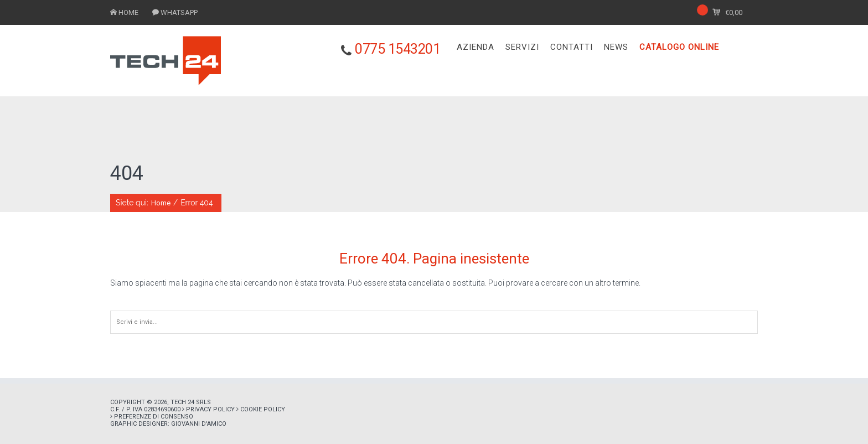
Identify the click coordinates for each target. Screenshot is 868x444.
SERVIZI (522, 47)
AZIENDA (476, 47)
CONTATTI (572, 47)
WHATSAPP (179, 12)
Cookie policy (263, 409)
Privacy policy (210, 409)
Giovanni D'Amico (199, 424)
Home (161, 203)
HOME (128, 12)
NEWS (616, 47)
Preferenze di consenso (154, 417)
